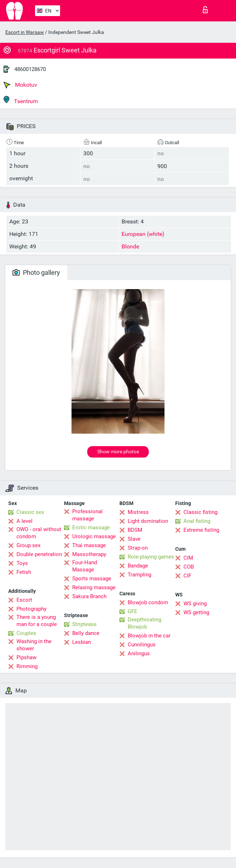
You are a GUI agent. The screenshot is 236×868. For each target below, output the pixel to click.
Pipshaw (26, 657)
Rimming (27, 666)
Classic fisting (200, 512)
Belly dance (86, 633)
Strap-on (138, 548)
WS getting (196, 612)
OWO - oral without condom (39, 533)
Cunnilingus (142, 645)
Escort (24, 600)
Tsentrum (21, 100)
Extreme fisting (201, 530)
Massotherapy (89, 554)
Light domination (148, 521)
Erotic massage (91, 528)
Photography (31, 609)
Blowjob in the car (149, 636)
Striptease (84, 624)
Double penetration (39, 554)
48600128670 (30, 69)
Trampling (139, 575)
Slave (134, 539)
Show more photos (118, 451)
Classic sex (30, 512)
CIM (188, 558)
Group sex (28, 545)
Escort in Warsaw (25, 32)
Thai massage (89, 545)
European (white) (143, 234)
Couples (26, 633)
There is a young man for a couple (37, 621)
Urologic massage (94, 536)
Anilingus (139, 653)
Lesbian (82, 642)
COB (189, 567)
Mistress (138, 512)
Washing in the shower (34, 645)
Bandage (138, 566)
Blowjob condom (148, 602)
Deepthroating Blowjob (144, 623)
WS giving (195, 604)
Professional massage (87, 515)
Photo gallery (36, 272)
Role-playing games (151, 557)
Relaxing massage (94, 587)
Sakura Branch (89, 596)
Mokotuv (20, 85)
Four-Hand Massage (85, 566)
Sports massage (92, 579)
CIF (187, 576)
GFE (132, 611)
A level (24, 521)
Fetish (24, 572)
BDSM (135, 530)
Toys (22, 563)
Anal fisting (197, 521)
